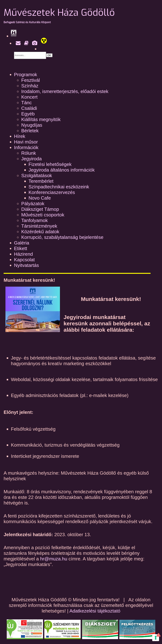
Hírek (20, 136)
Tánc (27, 103)
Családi (29, 108)
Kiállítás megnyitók (41, 119)
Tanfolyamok (35, 220)
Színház (30, 86)
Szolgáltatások (37, 176)
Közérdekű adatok (40, 232)
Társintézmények (39, 226)
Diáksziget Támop (40, 209)
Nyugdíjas (32, 125)
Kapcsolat (24, 260)
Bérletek (30, 131)
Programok (26, 75)
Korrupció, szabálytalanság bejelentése (62, 237)
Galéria (22, 243)
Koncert (29, 97)
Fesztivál (31, 80)
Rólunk (29, 153)
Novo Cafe (40, 198)
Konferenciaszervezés (52, 192)
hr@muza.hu (54, 559)
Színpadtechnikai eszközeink (59, 187)
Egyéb (28, 114)
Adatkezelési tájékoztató (95, 611)
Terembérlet (41, 181)
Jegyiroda (32, 159)
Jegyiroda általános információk (62, 170)
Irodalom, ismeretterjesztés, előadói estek (65, 91)
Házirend (23, 254)
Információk (26, 147)
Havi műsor (26, 142)
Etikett (21, 248)
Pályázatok (33, 204)
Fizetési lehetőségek (50, 164)
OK (49, 55)
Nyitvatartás (26, 265)
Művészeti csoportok (43, 215)
